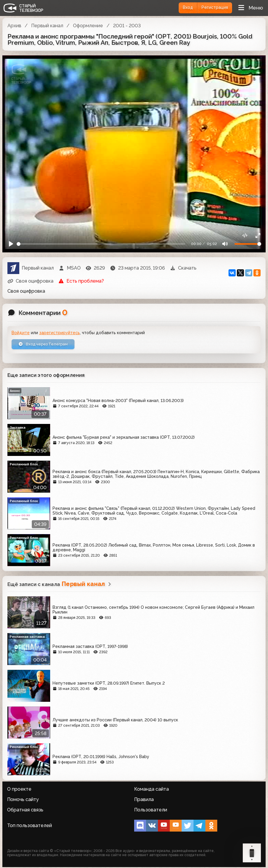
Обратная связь (25, 811)
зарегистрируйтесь (60, 333)
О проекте (19, 790)
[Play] (12, 243)
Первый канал (47, 26)
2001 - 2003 (127, 26)
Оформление (88, 26)
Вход (184, 8)
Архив (14, 26)
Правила (144, 800)
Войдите (21, 333)
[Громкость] (248, 243)
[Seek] (101, 243)
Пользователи (151, 811)
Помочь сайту (23, 800)
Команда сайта (152, 790)
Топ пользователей (30, 826)
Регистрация (213, 8)
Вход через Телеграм (46, 345)
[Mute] (224, 243)
